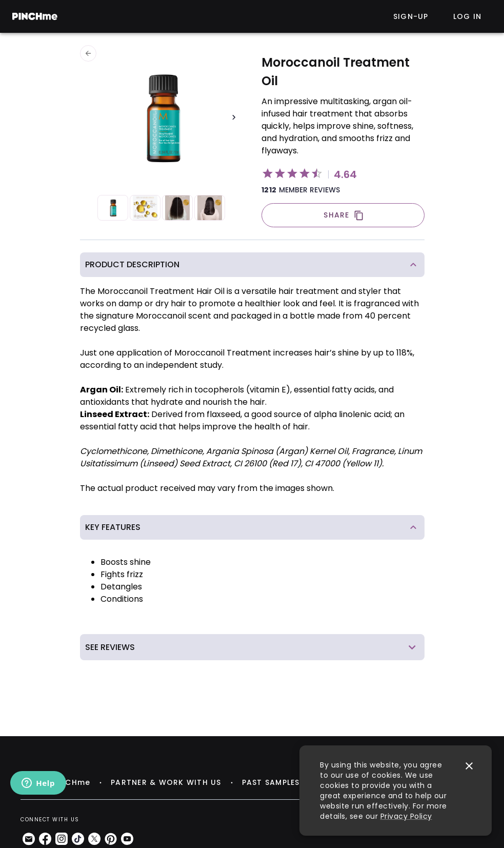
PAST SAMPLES (271, 782)
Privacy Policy (406, 816)
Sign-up (411, 16)
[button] (252, 265)
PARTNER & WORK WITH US (166, 782)
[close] (469, 766)
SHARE (344, 215)
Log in (468, 16)
